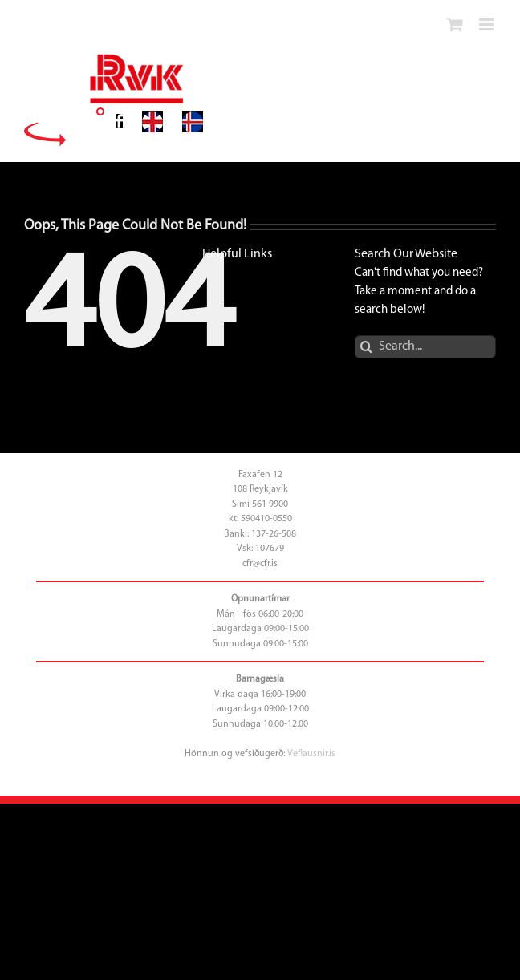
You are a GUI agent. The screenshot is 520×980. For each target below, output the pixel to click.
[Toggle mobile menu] (487, 24)
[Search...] (425, 347)
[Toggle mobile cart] (455, 24)
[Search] (366, 347)
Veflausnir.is (311, 754)
